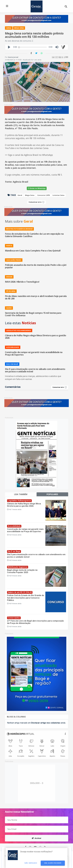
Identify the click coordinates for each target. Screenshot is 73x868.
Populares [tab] (52, 494)
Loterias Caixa (58, 195)
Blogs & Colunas (16, 717)
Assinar (36, 838)
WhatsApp (37, 188)
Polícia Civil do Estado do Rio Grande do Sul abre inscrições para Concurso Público (26, 598)
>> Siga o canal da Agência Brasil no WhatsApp (29, 155)
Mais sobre (19, 221)
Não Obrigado (31, 863)
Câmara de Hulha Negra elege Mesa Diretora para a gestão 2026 (24, 505)
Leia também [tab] (21, 494)
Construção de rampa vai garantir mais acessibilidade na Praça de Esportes (25, 530)
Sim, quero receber (53, 863)
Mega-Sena (30, 195)
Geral (20, 195)
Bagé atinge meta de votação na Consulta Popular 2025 (22, 571)
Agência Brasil (20, 182)
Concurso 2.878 (43, 195)
